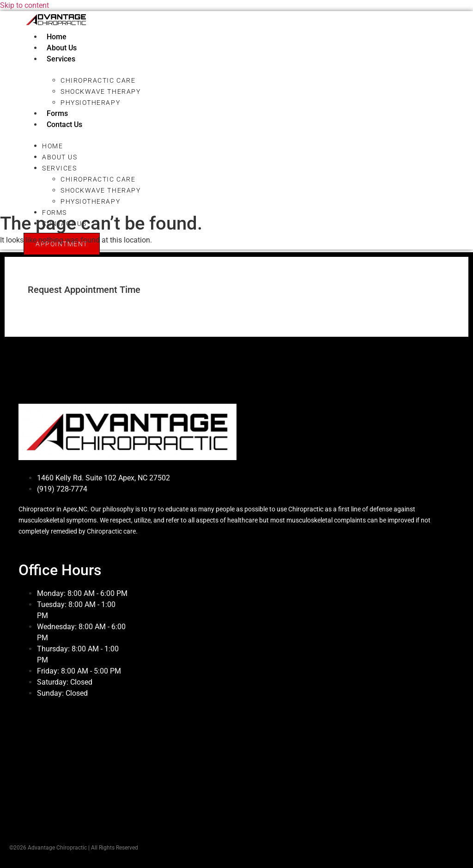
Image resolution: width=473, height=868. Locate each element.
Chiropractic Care (98, 80)
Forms (57, 113)
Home (57, 37)
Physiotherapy (90, 103)
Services (61, 59)
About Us (62, 48)
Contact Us (64, 124)
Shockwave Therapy (100, 91)
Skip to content (24, 5)
